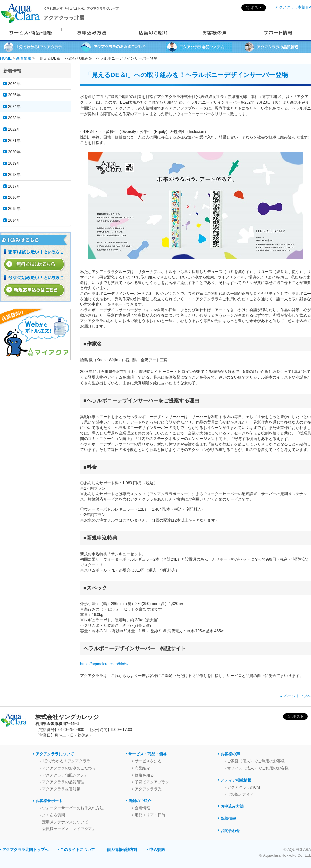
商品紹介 (142, 768)
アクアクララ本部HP (293, 7)
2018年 (14, 175)
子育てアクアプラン (152, 782)
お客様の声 (230, 754)
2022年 (14, 129)
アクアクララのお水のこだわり (69, 768)
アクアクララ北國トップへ (25, 850)
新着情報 (24, 58)
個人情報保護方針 (122, 850)
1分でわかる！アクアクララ (66, 761)
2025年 (14, 95)
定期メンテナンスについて (65, 822)
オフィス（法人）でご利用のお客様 (258, 768)
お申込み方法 (232, 806)
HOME (6, 58)
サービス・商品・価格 (147, 754)
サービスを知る (148, 761)
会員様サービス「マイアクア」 (69, 829)
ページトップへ (298, 696)
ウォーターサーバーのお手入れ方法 (73, 808)
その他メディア (240, 794)
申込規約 (157, 850)
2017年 (14, 186)
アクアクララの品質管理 (63, 782)
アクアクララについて (55, 754)
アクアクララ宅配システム (65, 775)
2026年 (14, 84)
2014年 (14, 220)
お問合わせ (230, 831)
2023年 (14, 118)
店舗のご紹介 (140, 801)
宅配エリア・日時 (150, 815)
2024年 (14, 107)
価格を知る (144, 775)
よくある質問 (54, 815)
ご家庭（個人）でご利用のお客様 (256, 761)
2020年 (14, 152)
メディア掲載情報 (236, 780)
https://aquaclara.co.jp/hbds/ (104, 664)
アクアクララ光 (148, 789)
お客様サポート (49, 801)
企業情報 (142, 808)
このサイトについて (78, 850)
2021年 (14, 141)
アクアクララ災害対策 (61, 789)
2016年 (14, 197)
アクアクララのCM (244, 787)
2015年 (14, 209)
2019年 (14, 163)
